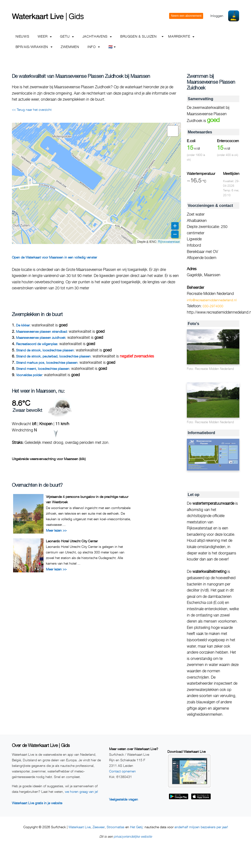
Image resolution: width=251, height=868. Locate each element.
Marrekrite (181, 36)
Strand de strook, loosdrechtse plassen (45, 350)
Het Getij (136, 827)
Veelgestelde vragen (124, 799)
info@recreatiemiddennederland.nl (212, 300)
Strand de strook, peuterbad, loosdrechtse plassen (53, 356)
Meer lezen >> (56, 530)
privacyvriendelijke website (133, 836)
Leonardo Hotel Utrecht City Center (72, 541)
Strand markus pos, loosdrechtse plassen (47, 362)
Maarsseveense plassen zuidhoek (41, 337)
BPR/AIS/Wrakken (34, 47)
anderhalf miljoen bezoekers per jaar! (201, 827)
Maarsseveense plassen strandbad (41, 331)
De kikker (23, 325)
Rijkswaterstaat (169, 241)
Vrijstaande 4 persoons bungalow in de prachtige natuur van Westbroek (87, 499)
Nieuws (22, 36)
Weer (45, 36)
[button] (173, 131)
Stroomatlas (116, 827)
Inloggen (217, 16)
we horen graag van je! (81, 791)
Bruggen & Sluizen (138, 36)
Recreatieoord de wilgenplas (37, 344)
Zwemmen (70, 47)
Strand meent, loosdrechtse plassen (43, 369)
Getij (67, 36)
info (94, 47)
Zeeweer (99, 827)
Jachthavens (97, 36)
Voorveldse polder (29, 375)
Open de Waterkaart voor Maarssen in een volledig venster (54, 257)
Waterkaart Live (80, 827)
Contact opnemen (122, 771)
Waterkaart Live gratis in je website (37, 803)
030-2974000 (213, 306)
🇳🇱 (112, 47)
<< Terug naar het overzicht (32, 110)
